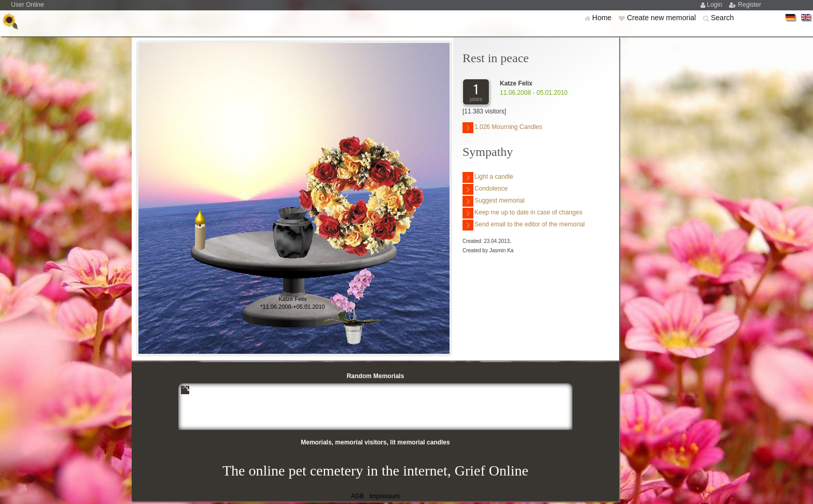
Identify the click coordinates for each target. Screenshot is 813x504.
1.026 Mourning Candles (502, 128)
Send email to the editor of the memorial (524, 225)
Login (715, 5)
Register (749, 5)
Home (603, 18)
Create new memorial (662, 18)
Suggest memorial (494, 201)
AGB (358, 496)
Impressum (384, 496)
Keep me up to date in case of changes (522, 213)
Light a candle (488, 177)
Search (722, 18)
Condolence (485, 189)
